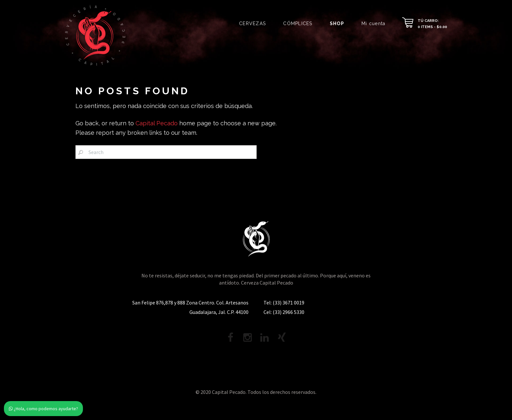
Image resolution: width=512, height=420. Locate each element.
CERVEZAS (252, 23)
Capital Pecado (157, 123)
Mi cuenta (373, 23)
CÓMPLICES (298, 23)
